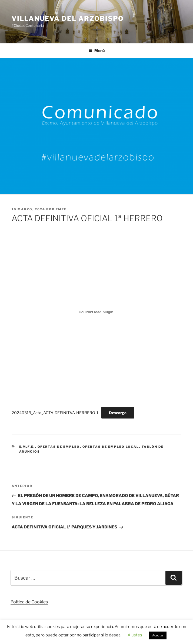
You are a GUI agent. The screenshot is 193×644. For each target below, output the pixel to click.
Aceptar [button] (158, 635)
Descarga (118, 413)
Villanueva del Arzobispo (68, 19)
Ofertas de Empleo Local (111, 447)
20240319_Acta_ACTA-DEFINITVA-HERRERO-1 (55, 413)
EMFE (61, 209)
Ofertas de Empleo (59, 447)
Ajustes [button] (135, 635)
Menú (97, 50)
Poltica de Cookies (29, 602)
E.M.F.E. (27, 447)
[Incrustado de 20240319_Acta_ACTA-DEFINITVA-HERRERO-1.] (96, 312)
